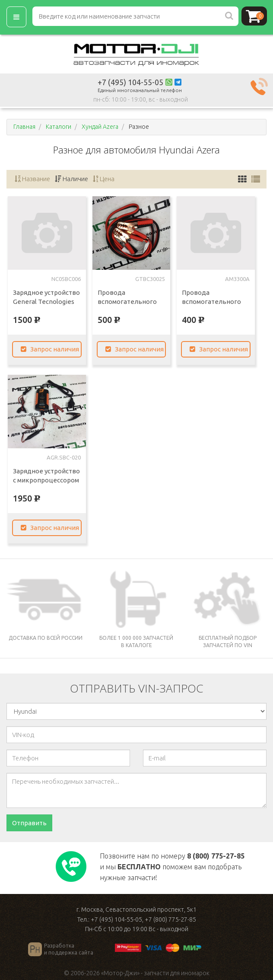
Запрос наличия (50, 349)
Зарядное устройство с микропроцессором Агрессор (46, 480)
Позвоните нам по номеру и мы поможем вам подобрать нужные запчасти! (172, 867)
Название (32, 179)
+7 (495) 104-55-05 (130, 82)
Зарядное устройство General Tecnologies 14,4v (46, 302)
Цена (104, 179)
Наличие (71, 179)
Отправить (29, 823)
